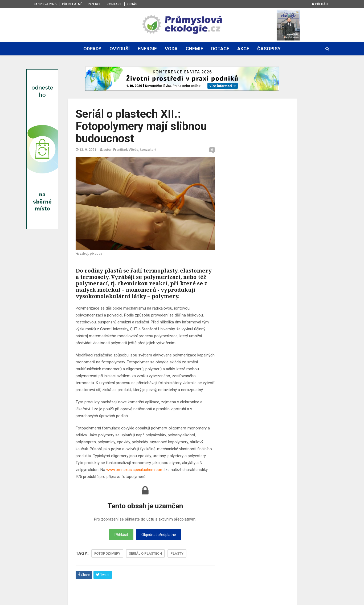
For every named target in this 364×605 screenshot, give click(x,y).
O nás (132, 4)
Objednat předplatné (159, 535)
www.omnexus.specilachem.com (135, 470)
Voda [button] (171, 49)
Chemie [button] (194, 49)
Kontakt (114, 4)
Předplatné (72, 4)
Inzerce (95, 4)
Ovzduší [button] (120, 49)
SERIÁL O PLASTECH (145, 553)
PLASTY (177, 553)
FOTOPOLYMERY (107, 553)
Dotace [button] (220, 49)
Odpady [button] (92, 49)
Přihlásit (321, 4)
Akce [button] (243, 49)
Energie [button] (147, 49)
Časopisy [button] (269, 49)
